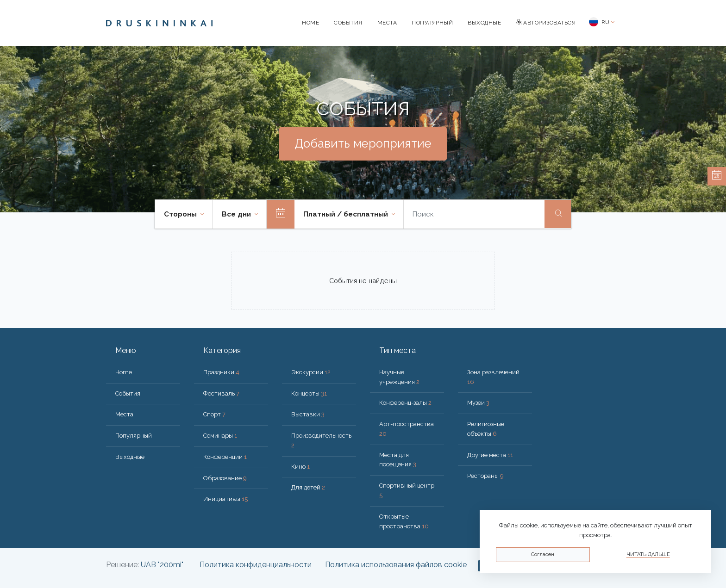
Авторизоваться (546, 23)
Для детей (308, 487)
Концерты (309, 393)
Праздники (221, 372)
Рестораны (485, 476)
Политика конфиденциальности (256, 565)
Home (310, 23)
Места (387, 23)
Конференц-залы (405, 403)
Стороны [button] (181, 214)
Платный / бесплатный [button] (347, 214)
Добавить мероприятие (363, 143)
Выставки (308, 414)
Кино (300, 467)
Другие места (490, 455)
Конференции (225, 457)
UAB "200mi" (162, 565)
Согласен (543, 554)
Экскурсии (311, 372)
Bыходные (484, 23)
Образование (225, 478)
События (348, 23)
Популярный (432, 23)
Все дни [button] (237, 214)
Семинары (220, 436)
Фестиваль (221, 393)
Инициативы (225, 499)
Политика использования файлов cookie (396, 565)
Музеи (478, 403)
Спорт (214, 414)
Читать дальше (648, 554)
